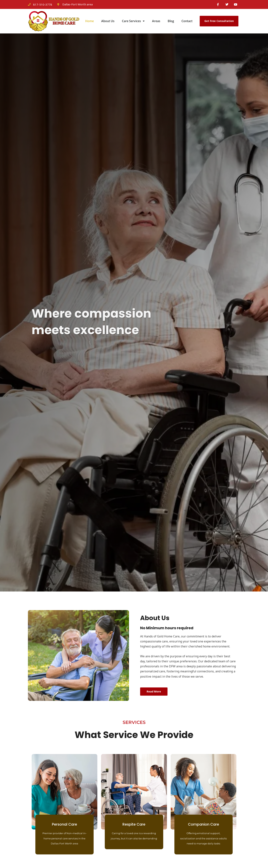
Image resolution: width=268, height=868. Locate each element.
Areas (156, 22)
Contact (187, 22)
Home (90, 22)
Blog (171, 22)
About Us (108, 22)
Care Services (133, 22)
